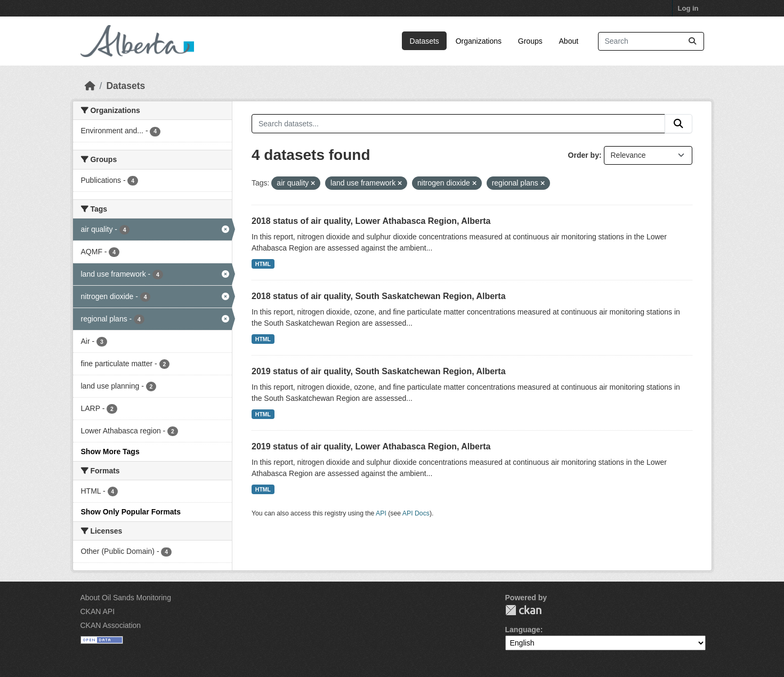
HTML (263, 264)
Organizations (479, 41)
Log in (688, 8)
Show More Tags (110, 452)
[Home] (90, 86)
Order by (584, 155)
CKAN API (98, 611)
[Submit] (692, 41)
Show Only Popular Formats (131, 512)
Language (523, 630)
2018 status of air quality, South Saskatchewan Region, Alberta (379, 296)
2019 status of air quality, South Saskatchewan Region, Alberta (379, 371)
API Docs (416, 513)
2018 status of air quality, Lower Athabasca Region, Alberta (371, 221)
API (381, 513)
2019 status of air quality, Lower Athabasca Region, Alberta (371, 446)
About (569, 41)
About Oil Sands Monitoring (126, 598)
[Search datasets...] (651, 41)
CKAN (523, 610)
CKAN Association (111, 625)
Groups (530, 41)
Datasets (425, 41)
